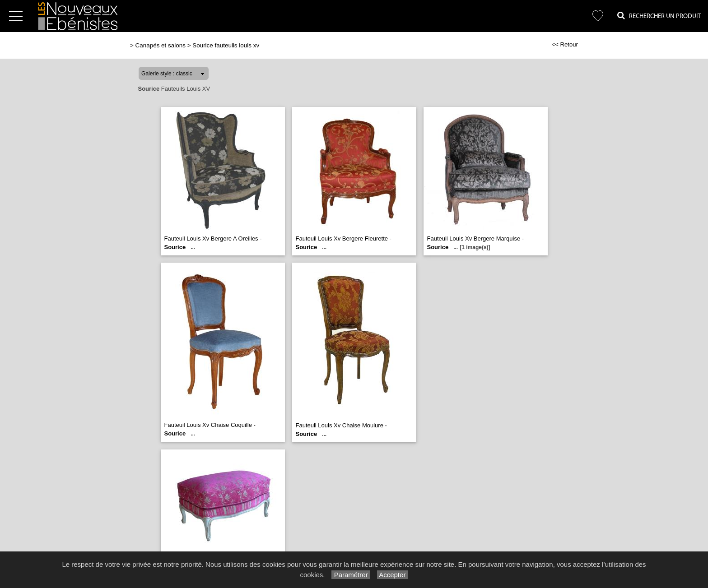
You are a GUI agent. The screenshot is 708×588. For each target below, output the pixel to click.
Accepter (393, 575)
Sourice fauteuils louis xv (226, 45)
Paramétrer (351, 575)
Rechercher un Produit (659, 16)
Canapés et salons (161, 45)
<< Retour (565, 44)
